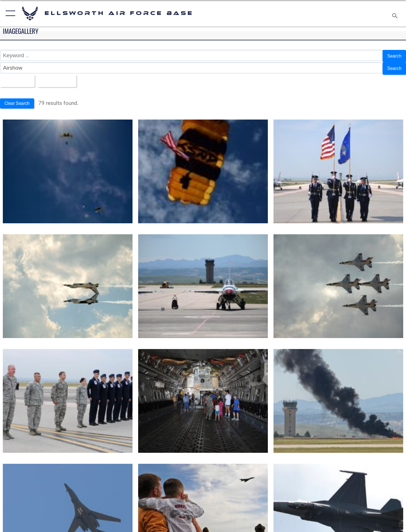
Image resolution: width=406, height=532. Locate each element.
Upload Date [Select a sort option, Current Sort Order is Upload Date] (63, 77)
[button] (9, 13)
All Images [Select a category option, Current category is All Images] (18, 77)
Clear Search (19, 99)
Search (393, 55)
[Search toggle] (396, 13)
